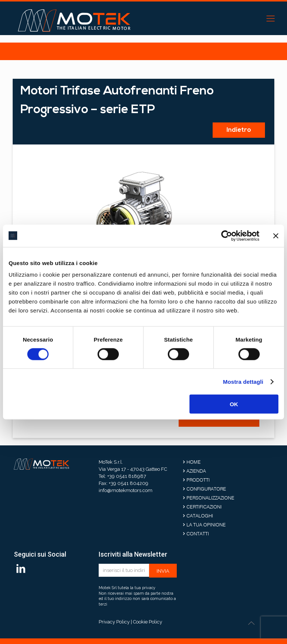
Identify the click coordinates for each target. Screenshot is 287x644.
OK (234, 404)
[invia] (163, 571)
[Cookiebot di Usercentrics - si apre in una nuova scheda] (227, 236)
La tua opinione (206, 525)
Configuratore (206, 489)
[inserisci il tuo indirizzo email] (124, 570)
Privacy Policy (114, 622)
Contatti (198, 533)
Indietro (239, 130)
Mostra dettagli (243, 381)
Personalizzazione (210, 498)
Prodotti (198, 480)
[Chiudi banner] (276, 236)
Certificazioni (204, 507)
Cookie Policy (148, 622)
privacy (149, 588)
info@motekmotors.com (126, 490)
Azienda (196, 471)
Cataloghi (200, 516)
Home (194, 462)
